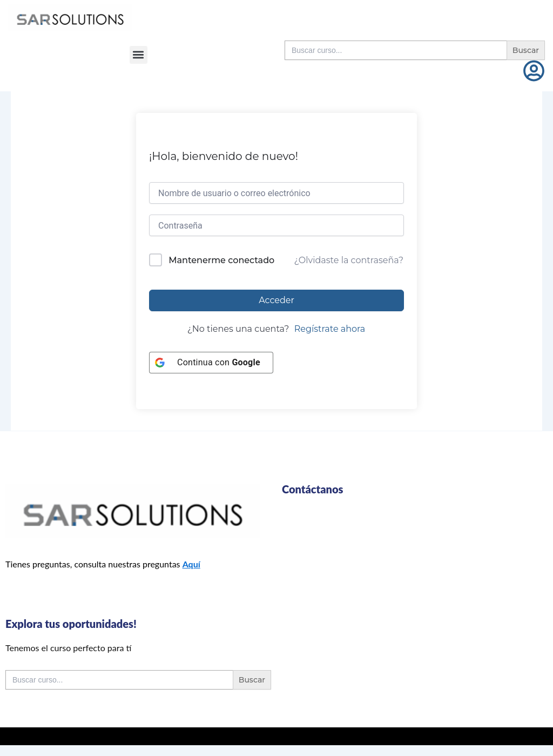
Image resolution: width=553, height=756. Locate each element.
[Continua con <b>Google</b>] (211, 363)
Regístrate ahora (330, 329)
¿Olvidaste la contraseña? (349, 260)
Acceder (276, 300)
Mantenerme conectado (221, 260)
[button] (139, 55)
